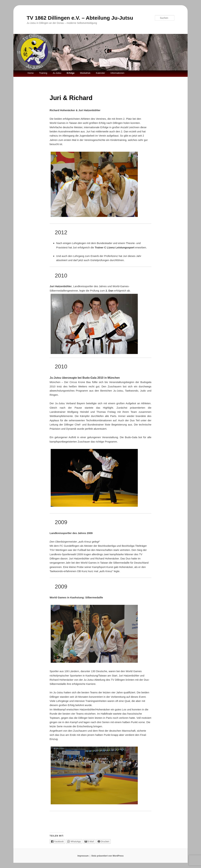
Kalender (100, 73)
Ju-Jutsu (57, 73)
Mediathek (85, 73)
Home (31, 73)
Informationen (117, 73)
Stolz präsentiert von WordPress (107, 856)
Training (43, 73)
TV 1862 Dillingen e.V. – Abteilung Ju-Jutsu (80, 18)
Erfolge (71, 73)
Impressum (83, 856)
